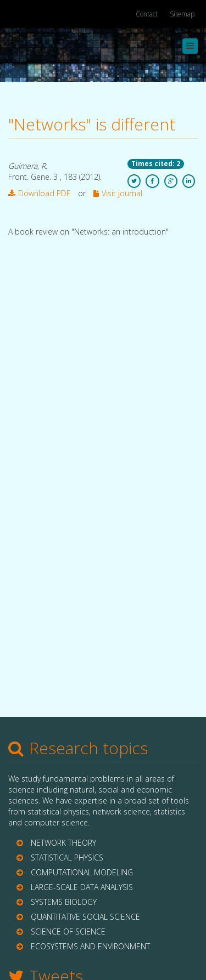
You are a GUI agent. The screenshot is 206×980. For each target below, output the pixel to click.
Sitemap (182, 14)
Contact (147, 14)
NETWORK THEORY (63, 843)
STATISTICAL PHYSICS (67, 857)
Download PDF (39, 193)
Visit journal (118, 193)
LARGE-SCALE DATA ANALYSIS (82, 887)
